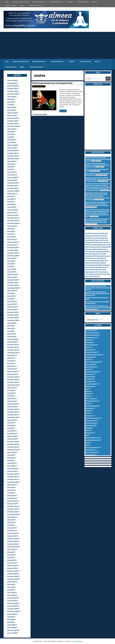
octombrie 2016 (12, 382)
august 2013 (11, 485)
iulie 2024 (10, 132)
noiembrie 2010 (12, 574)
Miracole (88, 396)
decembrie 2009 (12, 603)
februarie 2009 (12, 630)
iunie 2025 (10, 102)
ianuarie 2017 (11, 374)
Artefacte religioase (91, 337)
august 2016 (11, 388)
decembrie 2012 (12, 506)
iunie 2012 (10, 522)
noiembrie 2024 (12, 121)
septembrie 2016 (13, 385)
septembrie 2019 (13, 288)
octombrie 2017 (12, 350)
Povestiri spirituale (90, 421)
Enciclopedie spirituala (91, 372)
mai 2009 (10, 622)
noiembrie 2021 (12, 218)
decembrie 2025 (12, 86)
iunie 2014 (10, 458)
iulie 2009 (10, 617)
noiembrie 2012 (12, 509)
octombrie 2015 (12, 415)
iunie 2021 (10, 231)
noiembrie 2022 (12, 185)
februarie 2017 (12, 371)
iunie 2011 (10, 555)
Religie (23, 5)
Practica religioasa (90, 423)
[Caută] (108, 79)
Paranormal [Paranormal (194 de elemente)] (90, 256)
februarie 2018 (12, 339)
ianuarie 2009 (11, 633)
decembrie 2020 (12, 247)
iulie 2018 (10, 326)
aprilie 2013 (11, 495)
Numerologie (89, 408)
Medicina (95, 2)
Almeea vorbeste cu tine (92, 333)
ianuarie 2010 (11, 601)
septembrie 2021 (13, 223)
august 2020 (11, 258)
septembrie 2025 (13, 94)
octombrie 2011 (12, 544)
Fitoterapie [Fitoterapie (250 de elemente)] (106, 247)
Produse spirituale (90, 425)
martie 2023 (11, 175)
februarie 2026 (12, 80)
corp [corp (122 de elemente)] (98, 238)
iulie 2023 (10, 164)
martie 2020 (11, 272)
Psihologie (88, 428)
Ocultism (88, 411)
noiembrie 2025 (12, 88)
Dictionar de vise (90, 364)
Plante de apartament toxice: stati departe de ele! (52, 83)
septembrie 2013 (13, 482)
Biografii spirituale (90, 345)
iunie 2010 (10, 587)
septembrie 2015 (13, 417)
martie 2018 (11, 336)
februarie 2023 (12, 177)
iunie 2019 (10, 296)
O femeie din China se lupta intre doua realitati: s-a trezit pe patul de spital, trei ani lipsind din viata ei (97, 165)
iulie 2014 (10, 455)
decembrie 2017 (12, 345)
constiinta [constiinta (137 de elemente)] (90, 238)
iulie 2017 (10, 358)
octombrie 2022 (12, 188)
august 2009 (11, 614)
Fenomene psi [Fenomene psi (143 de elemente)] (94, 247)
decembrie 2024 (12, 118)
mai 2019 (10, 299)
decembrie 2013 (12, 474)
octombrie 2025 (12, 91)
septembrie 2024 (13, 126)
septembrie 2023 (13, 159)
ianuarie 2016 (11, 406)
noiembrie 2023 (12, 153)
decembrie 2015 (12, 409)
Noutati (87, 403)
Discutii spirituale (90, 367)
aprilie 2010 (11, 592)
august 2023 (11, 161)
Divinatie (72, 2)
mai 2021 (10, 234)
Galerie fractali (89, 386)
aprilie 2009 (11, 625)
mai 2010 (10, 590)
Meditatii (88, 394)
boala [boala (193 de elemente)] (89, 236)
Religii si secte (89, 433)
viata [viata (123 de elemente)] (96, 276)
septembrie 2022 (13, 191)
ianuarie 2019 (11, 309)
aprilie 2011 (11, 560)
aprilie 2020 (11, 269)
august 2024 (11, 129)
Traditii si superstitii (11, 5)
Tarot (87, 445)
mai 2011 (10, 557)
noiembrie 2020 (12, 250)
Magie (87, 389)
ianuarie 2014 (11, 471)
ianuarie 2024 (11, 148)
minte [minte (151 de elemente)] (89, 254)
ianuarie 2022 (11, 212)
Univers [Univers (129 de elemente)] (89, 276)
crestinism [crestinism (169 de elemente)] (90, 240)
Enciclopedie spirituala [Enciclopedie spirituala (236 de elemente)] (97, 245)
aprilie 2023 (11, 172)
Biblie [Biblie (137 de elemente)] (104, 233)
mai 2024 (10, 137)
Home (7, 2)
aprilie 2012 (11, 528)
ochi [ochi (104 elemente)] (103, 254)
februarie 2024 (12, 145)
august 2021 (11, 226)
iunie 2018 (10, 328)
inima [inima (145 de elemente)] (99, 251)
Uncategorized (89, 455)
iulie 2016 (10, 390)
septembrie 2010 (13, 579)
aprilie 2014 (11, 463)
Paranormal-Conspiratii (37, 5)
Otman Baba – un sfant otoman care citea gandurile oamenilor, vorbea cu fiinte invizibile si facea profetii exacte (98, 179)
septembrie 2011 (13, 547)
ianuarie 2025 (11, 115)
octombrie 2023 (12, 156)
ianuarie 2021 (11, 245)
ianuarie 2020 (11, 277)
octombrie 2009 (12, 609)
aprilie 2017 (11, 366)
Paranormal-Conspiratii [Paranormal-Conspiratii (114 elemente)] (97, 258)
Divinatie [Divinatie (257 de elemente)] (99, 242)
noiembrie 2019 (12, 283)
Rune (87, 435)
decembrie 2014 (12, 442)
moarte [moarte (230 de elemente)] (96, 254)
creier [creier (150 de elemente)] (104, 238)
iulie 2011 (10, 552)
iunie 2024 (10, 134)
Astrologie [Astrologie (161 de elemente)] (96, 233)
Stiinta (87, 443)
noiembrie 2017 (12, 347)
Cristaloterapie (89, 357)
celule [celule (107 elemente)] (103, 236)
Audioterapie (89, 342)
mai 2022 (10, 202)
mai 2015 (10, 428)
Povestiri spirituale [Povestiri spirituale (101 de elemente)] (92, 261)
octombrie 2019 (12, 285)
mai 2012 (10, 525)
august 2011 (11, 549)
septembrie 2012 (13, 514)
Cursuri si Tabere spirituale (92, 362)
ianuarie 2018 (11, 342)
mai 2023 (10, 169)
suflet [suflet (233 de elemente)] (98, 270)
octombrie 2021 (12, 221)
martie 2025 (11, 110)
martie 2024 (11, 142)
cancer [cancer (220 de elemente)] (96, 236)
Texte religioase (89, 450)
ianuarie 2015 (11, 439)
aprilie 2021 (11, 237)
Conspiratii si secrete (91, 352)
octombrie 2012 (12, 512)
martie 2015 (11, 433)
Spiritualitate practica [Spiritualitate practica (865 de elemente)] (93, 265)
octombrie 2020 (12, 253)
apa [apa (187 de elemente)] (88, 233)
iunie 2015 (10, 425)
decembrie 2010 (12, 571)
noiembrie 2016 (12, 380)
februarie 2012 (12, 533)
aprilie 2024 (11, 140)
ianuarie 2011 (11, 568)
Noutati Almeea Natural (92, 406)
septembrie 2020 (13, 256)
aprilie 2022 (11, 204)
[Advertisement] (57, 45)
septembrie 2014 (13, 450)
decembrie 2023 (12, 150)
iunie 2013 (10, 490)
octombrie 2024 (12, 123)
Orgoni (87, 413)
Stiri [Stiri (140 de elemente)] (91, 270)
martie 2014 (11, 466)
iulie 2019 (10, 293)
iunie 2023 (10, 167)
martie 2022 (11, 207)
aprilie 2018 (11, 334)
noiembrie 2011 (12, 541)
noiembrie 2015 (12, 412)
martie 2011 (11, 563)
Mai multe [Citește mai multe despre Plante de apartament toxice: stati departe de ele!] (63, 111)
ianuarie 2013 (11, 504)
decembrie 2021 (12, 215)
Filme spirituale (89, 377)
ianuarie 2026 (11, 83)
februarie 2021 (12, 242)
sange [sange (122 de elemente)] (89, 263)
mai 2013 (10, 493)
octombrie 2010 (12, 576)
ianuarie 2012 (11, 536)
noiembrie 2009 (12, 606)
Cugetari (88, 359)
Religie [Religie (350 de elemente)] (104, 261)
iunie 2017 (10, 361)
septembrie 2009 (13, 611)
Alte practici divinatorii (91, 335)
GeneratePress (78, 641)
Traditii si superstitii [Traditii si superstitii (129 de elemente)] (96, 274)
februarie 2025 (12, 113)
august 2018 (11, 323)
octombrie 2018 (12, 318)
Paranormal (88, 416)
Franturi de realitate (83, 2)
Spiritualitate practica (58, 2)
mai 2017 (10, 363)
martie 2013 (11, 498)
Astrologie (88, 340)
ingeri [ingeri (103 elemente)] (92, 251)
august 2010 (11, 582)
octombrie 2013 (12, 479)
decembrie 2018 (12, 312)
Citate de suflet (89, 350)
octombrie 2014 (12, 447)
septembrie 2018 (13, 320)
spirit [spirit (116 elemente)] (103, 263)
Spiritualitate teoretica (40, 2)
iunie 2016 (10, 393)
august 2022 (11, 194)
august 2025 (11, 97)
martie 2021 (11, 239)
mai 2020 (10, 266)
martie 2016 (11, 401)
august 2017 (11, 355)
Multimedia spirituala (91, 401)
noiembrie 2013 (12, 477)
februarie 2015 (12, 436)
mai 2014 (10, 460)
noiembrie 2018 (12, 315)
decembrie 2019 (12, 280)
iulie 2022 (10, 196)
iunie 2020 (10, 264)
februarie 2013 (12, 501)
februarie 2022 (12, 210)
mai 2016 (10, 396)
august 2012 (11, 517)
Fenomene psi (89, 374)
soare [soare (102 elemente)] (96, 263)
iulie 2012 (10, 520)
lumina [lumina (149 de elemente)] (106, 251)
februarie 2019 (12, 307)
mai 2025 (10, 105)
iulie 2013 (10, 487)
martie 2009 (11, 628)
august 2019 (11, 291)
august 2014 (11, 452)
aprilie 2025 (11, 107)
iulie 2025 (10, 99)
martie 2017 (11, 369)
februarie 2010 (12, 598)
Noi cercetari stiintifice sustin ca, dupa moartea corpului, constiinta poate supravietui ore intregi (98, 159)
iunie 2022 (10, 199)
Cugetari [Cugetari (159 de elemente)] (99, 240)
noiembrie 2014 (12, 444)
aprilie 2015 (11, 431)
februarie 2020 (12, 274)
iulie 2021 (10, 229)
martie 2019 (11, 304)
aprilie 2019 (11, 301)
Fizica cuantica (89, 381)
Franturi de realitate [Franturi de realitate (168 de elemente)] (93, 249)
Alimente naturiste (90, 330)
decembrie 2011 (12, 539)
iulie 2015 (10, 423)
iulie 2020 (10, 261)
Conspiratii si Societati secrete (20, 2)
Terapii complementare (92, 447)
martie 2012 (11, 530)
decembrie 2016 (12, 377)
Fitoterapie (88, 379)
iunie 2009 (10, 619)
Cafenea (88, 347)
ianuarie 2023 (11, 180)
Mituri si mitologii (90, 399)
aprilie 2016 (11, 398)
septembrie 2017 (13, 353)
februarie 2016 (12, 404)
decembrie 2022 (12, 183)
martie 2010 (11, 595)
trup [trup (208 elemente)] (107, 274)
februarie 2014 (12, 468)
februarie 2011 (12, 566)
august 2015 (11, 420)
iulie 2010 (10, 584)
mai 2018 (10, 331)
